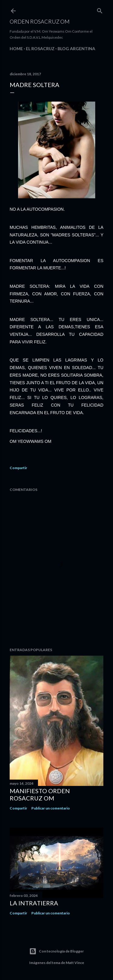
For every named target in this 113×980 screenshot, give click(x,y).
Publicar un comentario (51, 808)
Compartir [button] (18, 468)
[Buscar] (100, 10)
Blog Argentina (76, 49)
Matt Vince (75, 963)
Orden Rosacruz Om (40, 21)
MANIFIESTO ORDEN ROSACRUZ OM (40, 794)
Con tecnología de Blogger (56, 951)
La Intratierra (34, 903)
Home (16, 49)
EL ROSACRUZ (40, 49)
